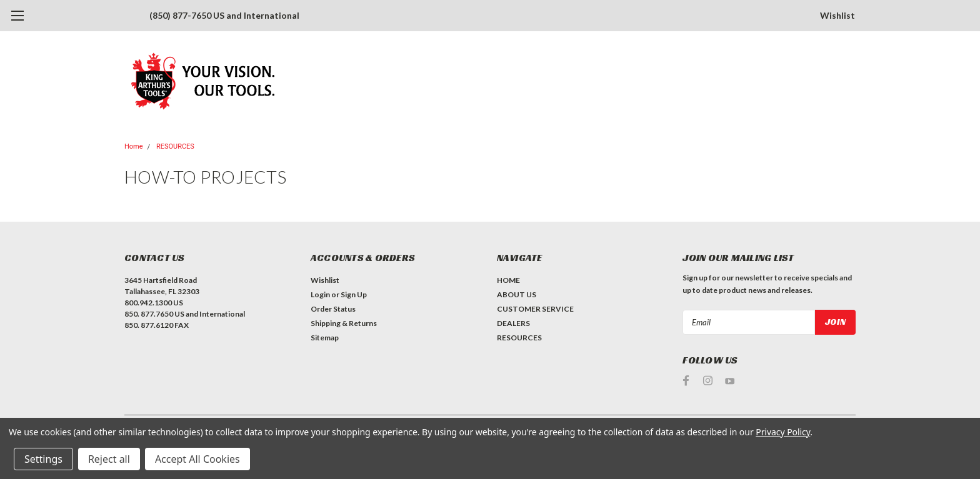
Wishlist (837, 15)
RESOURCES (175, 146)
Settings (43, 459)
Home (134, 146)
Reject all (109, 459)
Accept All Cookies (197, 459)
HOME (508, 280)
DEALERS (513, 323)
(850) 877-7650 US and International (224, 15)
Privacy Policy (783, 432)
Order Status (333, 309)
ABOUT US (517, 294)
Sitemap (325, 338)
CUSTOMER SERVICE (535, 309)
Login (320, 294)
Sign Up (354, 294)
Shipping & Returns (344, 323)
